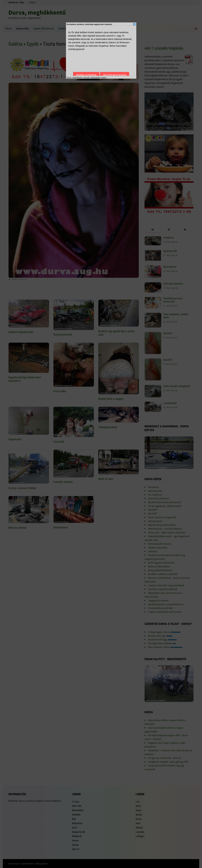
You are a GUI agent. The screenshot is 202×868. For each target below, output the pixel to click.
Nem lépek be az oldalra (115, 75)
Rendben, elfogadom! (86, 75)
